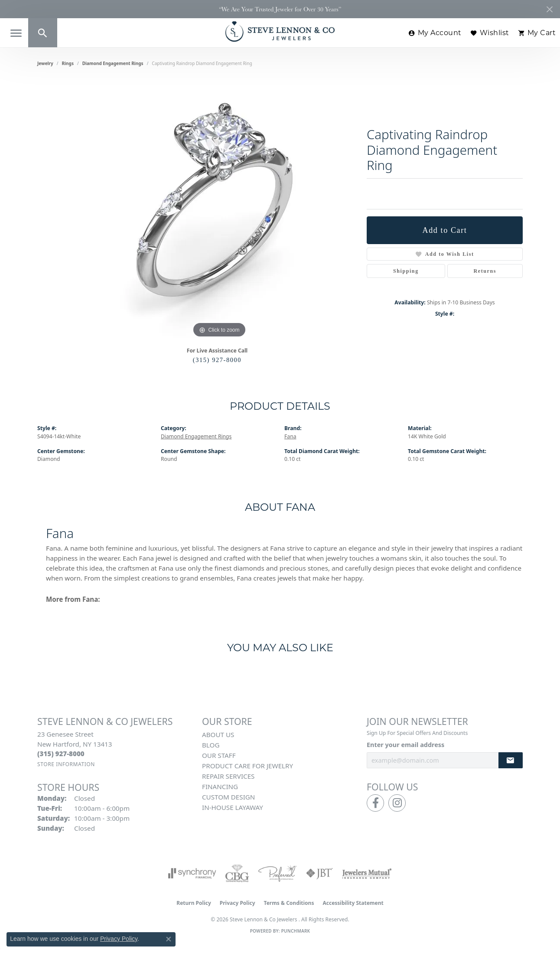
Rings (68, 63)
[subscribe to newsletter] (511, 760)
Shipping (406, 271)
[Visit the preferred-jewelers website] (277, 873)
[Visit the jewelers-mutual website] (367, 873)
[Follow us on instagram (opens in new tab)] (397, 803)
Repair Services (228, 776)
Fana (290, 436)
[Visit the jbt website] (319, 873)
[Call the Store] (61, 754)
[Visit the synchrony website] (192, 873)
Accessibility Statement (353, 903)
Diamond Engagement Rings (113, 63)
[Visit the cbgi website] (237, 873)
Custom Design (228, 797)
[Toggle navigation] (16, 33)
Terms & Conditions (289, 903)
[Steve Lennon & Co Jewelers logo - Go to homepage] (280, 31)
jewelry (45, 63)
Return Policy (194, 903)
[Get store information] (66, 764)
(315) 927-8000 (217, 360)
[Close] (549, 9)
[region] (219, 210)
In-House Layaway (233, 807)
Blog (211, 745)
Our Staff (219, 755)
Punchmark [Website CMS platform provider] (296, 931)
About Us (218, 734)
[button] (43, 33)
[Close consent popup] (169, 939)
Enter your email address (405, 745)
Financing (220, 787)
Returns (485, 271)
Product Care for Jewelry (247, 766)
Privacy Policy (238, 903)
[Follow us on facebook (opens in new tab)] (375, 803)
